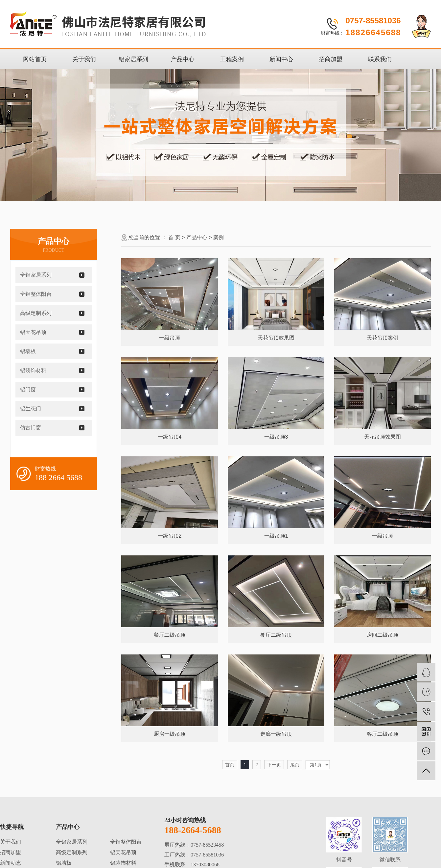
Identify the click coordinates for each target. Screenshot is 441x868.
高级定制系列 (36, 313)
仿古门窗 (31, 428)
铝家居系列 (133, 59)
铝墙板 (28, 351)
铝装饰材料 (33, 370)
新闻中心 (281, 59)
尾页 (295, 765)
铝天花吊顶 (33, 332)
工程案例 (232, 59)
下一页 (274, 765)
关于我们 (84, 59)
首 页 (174, 237)
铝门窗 (28, 389)
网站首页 (35, 59)
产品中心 (183, 59)
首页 (230, 765)
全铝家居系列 (36, 275)
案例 (219, 237)
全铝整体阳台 (36, 294)
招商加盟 (331, 59)
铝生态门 (31, 408)
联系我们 (380, 59)
